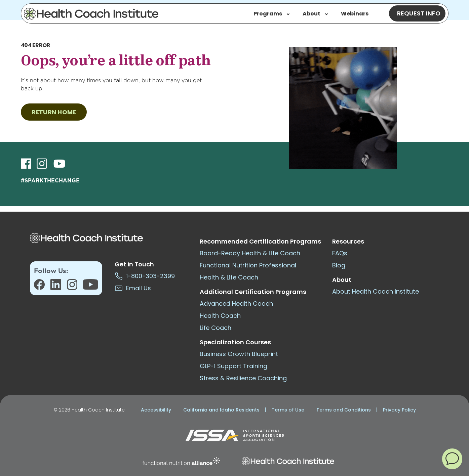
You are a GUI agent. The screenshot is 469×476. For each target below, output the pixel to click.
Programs (271, 14)
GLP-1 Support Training (233, 366)
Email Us (133, 288)
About (315, 14)
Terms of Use (288, 410)
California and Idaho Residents (221, 410)
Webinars (355, 14)
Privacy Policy (399, 410)
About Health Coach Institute (376, 291)
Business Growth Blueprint (239, 354)
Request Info (419, 13)
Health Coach (220, 316)
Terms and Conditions (344, 410)
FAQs (340, 253)
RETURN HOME (54, 112)
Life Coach (216, 328)
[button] (452, 459)
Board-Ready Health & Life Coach (250, 253)
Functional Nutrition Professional (248, 265)
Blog (339, 265)
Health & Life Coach (229, 277)
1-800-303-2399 (145, 276)
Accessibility (156, 410)
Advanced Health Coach (236, 304)
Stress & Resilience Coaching (243, 378)
